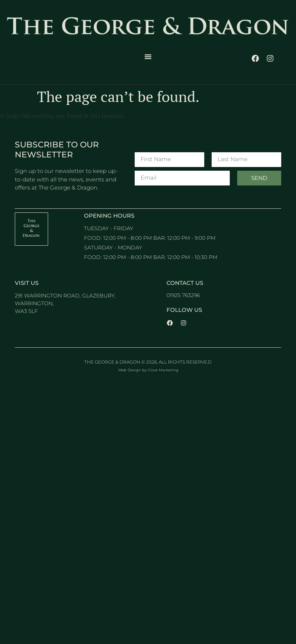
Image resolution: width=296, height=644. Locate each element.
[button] (148, 57)
